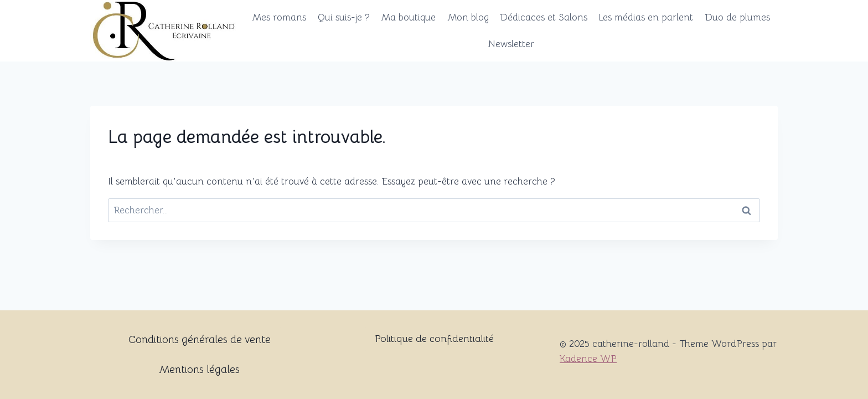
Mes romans (279, 17)
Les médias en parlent (646, 17)
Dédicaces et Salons (544, 17)
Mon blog (468, 17)
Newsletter (511, 44)
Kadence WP (588, 359)
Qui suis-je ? (344, 17)
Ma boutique (408, 17)
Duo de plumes (737, 17)
